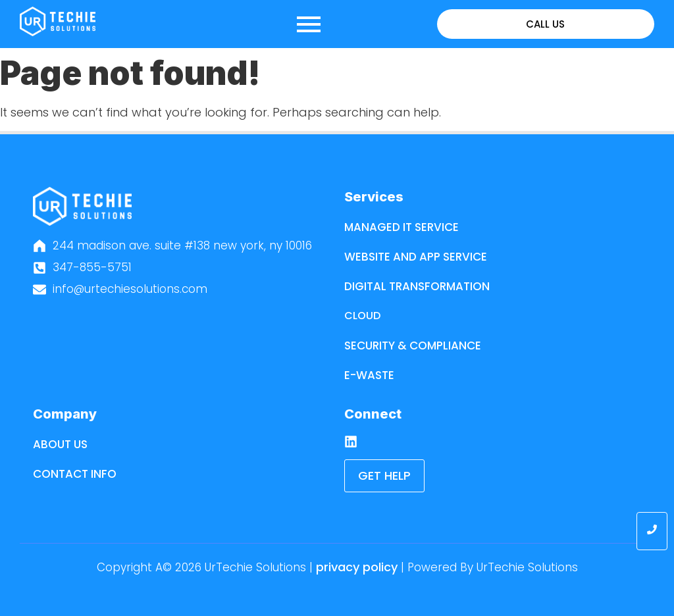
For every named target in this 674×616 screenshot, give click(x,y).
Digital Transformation (417, 286)
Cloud (362, 316)
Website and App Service (416, 257)
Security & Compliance (413, 346)
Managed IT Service (402, 227)
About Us (60, 444)
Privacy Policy (357, 567)
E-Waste (369, 375)
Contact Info (75, 474)
